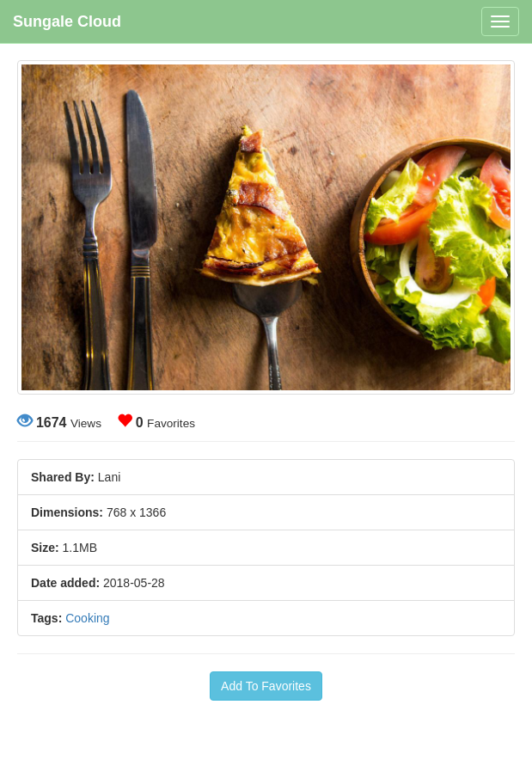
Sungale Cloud (67, 21)
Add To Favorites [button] (266, 686)
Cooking (87, 618)
